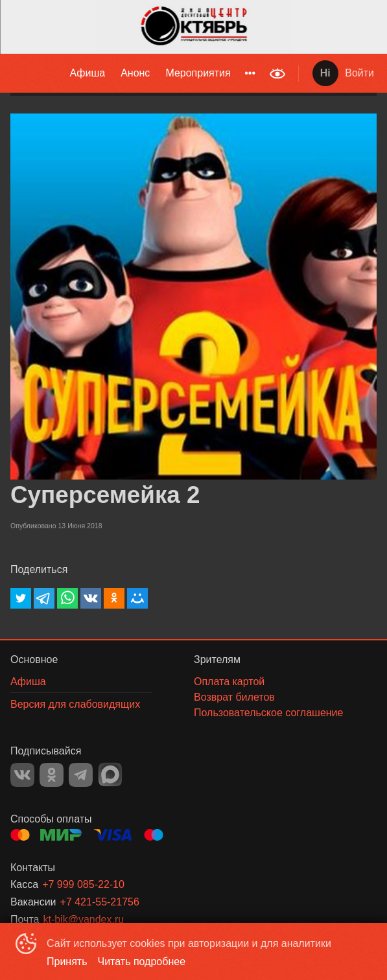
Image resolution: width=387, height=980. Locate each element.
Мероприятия (198, 73)
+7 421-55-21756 (100, 902)
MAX (110, 775)
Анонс (135, 73)
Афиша (87, 73)
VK (22, 775)
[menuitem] (87, 73)
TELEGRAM (81, 775)
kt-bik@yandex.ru (83, 919)
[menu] (131, 73)
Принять (67, 962)
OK (52, 775)
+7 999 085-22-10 (83, 884)
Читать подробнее (142, 962)
